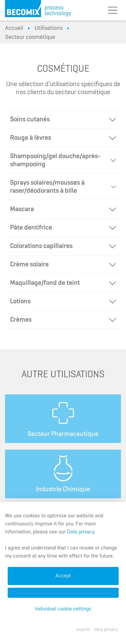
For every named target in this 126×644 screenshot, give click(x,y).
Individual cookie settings (63, 609)
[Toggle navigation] (113, 10)
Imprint (83, 630)
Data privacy (80, 532)
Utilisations (49, 28)
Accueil (14, 28)
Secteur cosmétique (30, 37)
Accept (63, 576)
